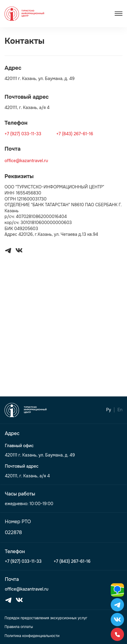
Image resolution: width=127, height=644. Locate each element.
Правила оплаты (19, 627)
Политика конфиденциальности (32, 636)
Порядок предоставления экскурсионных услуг (46, 618)
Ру (109, 410)
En (120, 410)
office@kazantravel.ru (26, 161)
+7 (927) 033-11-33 (23, 134)
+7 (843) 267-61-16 (75, 134)
